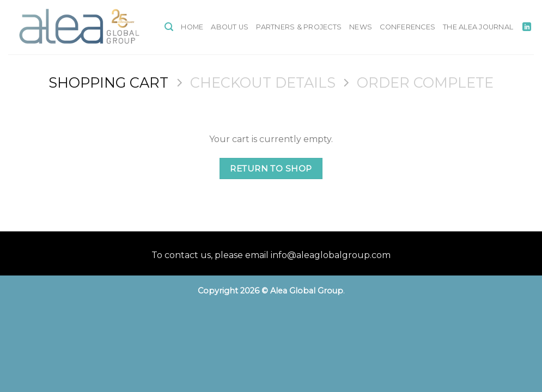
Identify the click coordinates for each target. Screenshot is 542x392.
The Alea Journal (478, 27)
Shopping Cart (108, 82)
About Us (230, 27)
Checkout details (263, 82)
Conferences (407, 27)
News (361, 27)
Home (192, 27)
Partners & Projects (299, 27)
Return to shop (271, 169)
